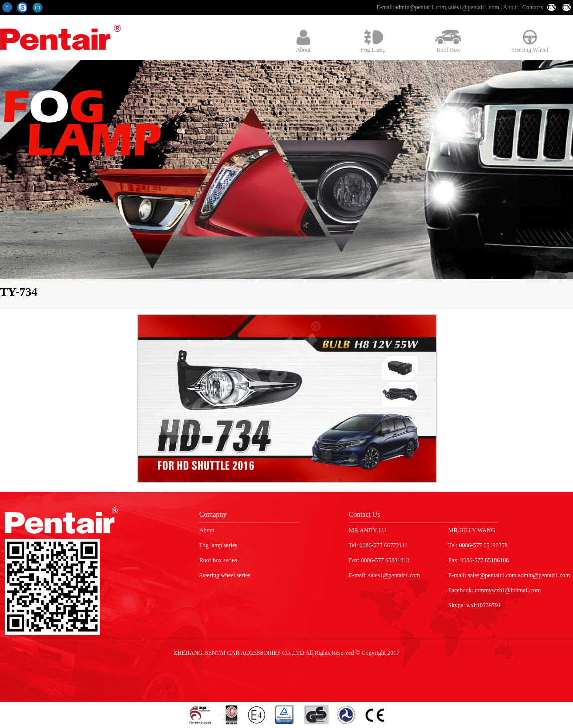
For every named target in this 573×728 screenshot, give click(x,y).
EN (551, 7)
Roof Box (448, 42)
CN (566, 7)
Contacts (533, 7)
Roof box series (218, 560)
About (511, 7)
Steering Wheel (530, 42)
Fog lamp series (218, 545)
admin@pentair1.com (420, 7)
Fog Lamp (373, 42)
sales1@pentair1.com (473, 7)
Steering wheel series (225, 575)
